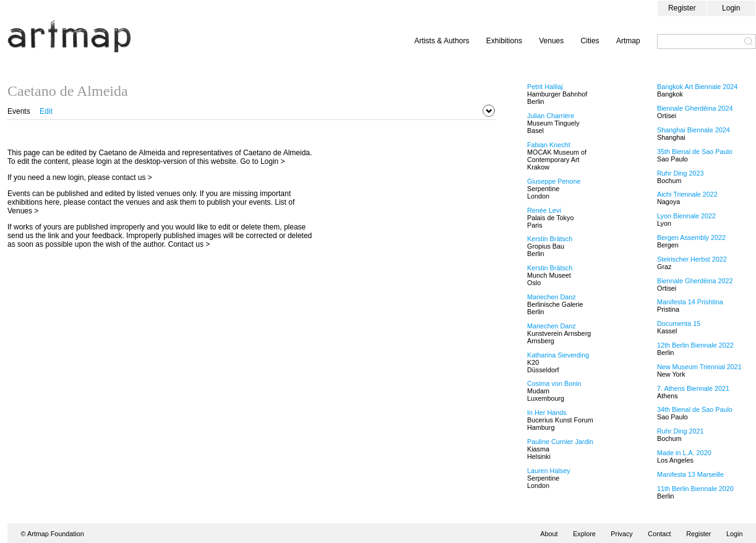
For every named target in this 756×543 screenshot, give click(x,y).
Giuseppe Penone (554, 181)
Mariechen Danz (552, 297)
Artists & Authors (442, 41)
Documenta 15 (679, 323)
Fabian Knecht (549, 145)
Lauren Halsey (549, 471)
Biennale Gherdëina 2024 (695, 108)
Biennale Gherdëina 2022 (695, 281)
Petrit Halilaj (545, 87)
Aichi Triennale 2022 (687, 194)
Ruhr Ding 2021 (681, 431)
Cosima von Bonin (554, 383)
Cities (590, 41)
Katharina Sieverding (558, 355)
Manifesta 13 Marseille (690, 474)
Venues (551, 41)
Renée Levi (544, 210)
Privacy (621, 534)
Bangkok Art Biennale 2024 (697, 87)
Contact (659, 534)
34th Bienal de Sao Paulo (695, 409)
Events (19, 111)
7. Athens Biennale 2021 (693, 388)
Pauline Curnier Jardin (560, 442)
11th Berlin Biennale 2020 (695, 489)
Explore (584, 534)
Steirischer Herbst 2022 (692, 259)
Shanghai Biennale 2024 (694, 130)
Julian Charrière (551, 116)
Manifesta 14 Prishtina (690, 302)
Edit (46, 111)
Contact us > (189, 244)
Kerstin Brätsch (550, 239)
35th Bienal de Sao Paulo (695, 152)
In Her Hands (547, 413)
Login (731, 8)
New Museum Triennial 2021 (699, 367)
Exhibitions (504, 41)
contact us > (132, 177)
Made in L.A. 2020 (684, 453)
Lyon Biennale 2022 (686, 216)
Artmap (628, 41)
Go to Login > (262, 161)
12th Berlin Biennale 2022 (695, 345)
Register (682, 8)
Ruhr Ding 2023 (681, 173)
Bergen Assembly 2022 (691, 237)
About (549, 534)
